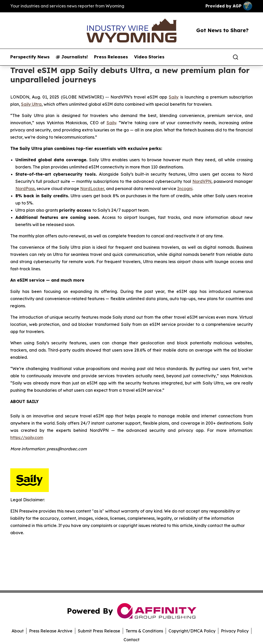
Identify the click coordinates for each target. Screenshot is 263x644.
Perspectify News (30, 57)
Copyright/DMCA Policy (192, 631)
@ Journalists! (72, 57)
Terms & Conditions (144, 631)
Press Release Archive (51, 631)
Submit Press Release (99, 631)
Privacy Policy (235, 631)
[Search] (236, 57)
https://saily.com (27, 437)
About (18, 631)
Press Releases (111, 57)
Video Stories (149, 57)
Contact (131, 640)
